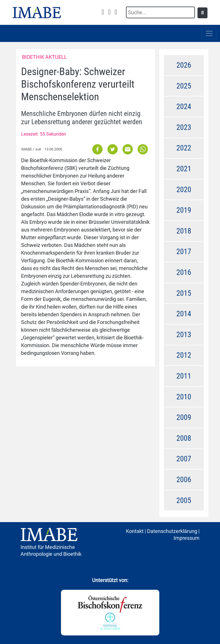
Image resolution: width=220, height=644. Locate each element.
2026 (184, 65)
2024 (184, 106)
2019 (184, 210)
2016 (184, 272)
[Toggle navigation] (209, 33)
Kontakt (135, 531)
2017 (184, 251)
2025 (184, 86)
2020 (184, 190)
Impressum (187, 538)
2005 (184, 500)
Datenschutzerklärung (172, 531)
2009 (184, 417)
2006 (184, 480)
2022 (184, 148)
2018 (184, 231)
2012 (184, 355)
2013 (184, 335)
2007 (184, 459)
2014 (184, 314)
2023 (184, 127)
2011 (184, 376)
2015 (184, 293)
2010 (184, 397)
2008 (184, 438)
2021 (184, 169)
